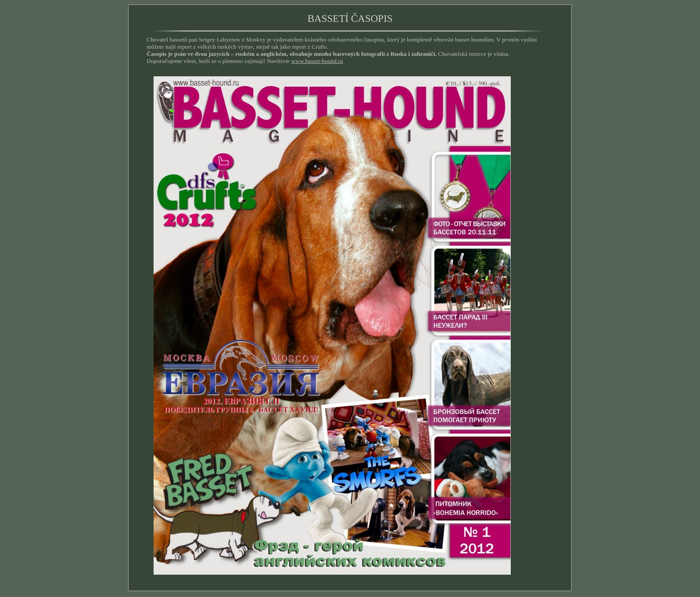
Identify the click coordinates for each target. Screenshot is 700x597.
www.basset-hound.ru (317, 61)
